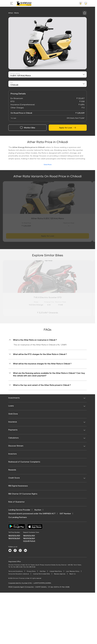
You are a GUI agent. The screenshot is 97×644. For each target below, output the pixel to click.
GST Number (65, 513)
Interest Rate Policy (56, 571)
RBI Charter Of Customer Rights (23, 494)
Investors (13, 454)
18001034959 (14, 536)
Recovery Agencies (60, 574)
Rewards (12, 470)
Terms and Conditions (16, 571)
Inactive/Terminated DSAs (41, 574)
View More (48, 164)
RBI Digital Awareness (18, 486)
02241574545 (29, 541)
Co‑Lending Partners (18, 517)
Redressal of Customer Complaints (24, 462)
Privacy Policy (31, 571)
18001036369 (14, 538)
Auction (38, 510)
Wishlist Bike (28, 128)
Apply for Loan (68, 128)
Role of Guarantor (16, 502)
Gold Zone (13, 414)
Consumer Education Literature (19, 574)
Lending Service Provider (19, 510)
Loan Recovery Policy (73, 571)
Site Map (43, 571)
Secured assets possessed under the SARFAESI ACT (32, 513)
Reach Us (72, 574)
